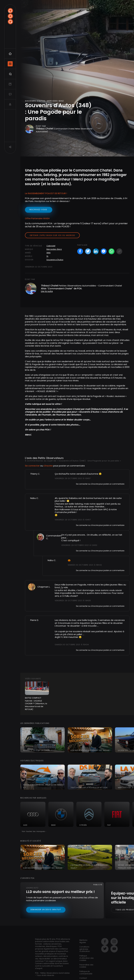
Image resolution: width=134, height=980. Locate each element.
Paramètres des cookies (86, 966)
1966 (48, 253)
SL (47, 256)
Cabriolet (51, 246)
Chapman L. (44, 587)
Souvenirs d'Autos (55, 260)
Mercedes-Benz (54, 249)
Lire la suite (47, 291)
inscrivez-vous (39, 210)
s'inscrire (48, 466)
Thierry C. (35, 474)
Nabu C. (34, 498)
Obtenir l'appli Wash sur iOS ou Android (52, 235)
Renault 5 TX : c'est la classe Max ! (39, 750)
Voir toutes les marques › (34, 831)
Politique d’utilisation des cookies (87, 958)
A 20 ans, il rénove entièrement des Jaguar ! (91, 750)
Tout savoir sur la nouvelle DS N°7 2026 (89, 788)
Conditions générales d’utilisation (85, 949)
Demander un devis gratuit (46, 910)
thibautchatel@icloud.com (107, 409)
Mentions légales (83, 941)
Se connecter (32, 466)
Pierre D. (34, 620)
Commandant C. (54, 537)
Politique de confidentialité (86, 973)
